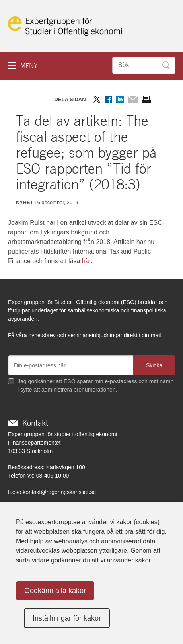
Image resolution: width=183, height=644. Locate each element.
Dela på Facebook (108, 99)
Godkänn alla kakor (55, 591)
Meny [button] (29, 66)
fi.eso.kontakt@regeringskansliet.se (52, 492)
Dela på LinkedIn (120, 99)
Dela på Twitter (97, 99)
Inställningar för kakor (67, 618)
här (86, 261)
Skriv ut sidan (146, 99)
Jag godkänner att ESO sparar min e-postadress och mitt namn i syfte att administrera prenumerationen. (95, 385)
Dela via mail (133, 99)
